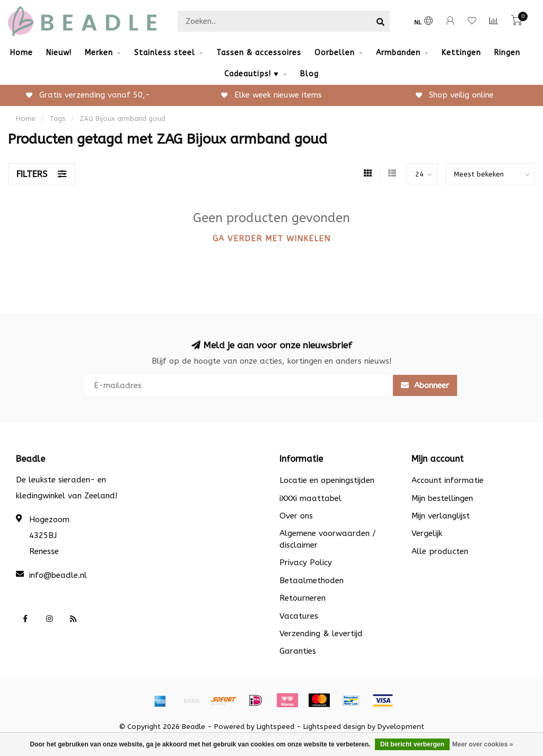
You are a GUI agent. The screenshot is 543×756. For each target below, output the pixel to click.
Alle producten (440, 551)
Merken (99, 53)
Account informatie (448, 480)
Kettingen (461, 53)
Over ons (296, 516)
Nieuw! (59, 53)
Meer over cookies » (483, 744)
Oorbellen (335, 53)
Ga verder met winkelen (271, 239)
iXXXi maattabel (310, 498)
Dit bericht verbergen (412, 744)
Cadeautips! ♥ (251, 74)
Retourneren (303, 598)
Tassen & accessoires (259, 53)
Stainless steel (165, 53)
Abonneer (425, 385)
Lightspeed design (334, 727)
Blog (309, 74)
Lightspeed (275, 727)
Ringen (507, 53)
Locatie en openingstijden (327, 480)
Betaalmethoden (312, 581)
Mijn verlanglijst (441, 516)
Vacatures (299, 616)
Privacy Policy (306, 562)
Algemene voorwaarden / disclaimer (328, 539)
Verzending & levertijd (321, 634)
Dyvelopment (401, 727)
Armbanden (398, 53)
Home (21, 53)
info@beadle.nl (58, 575)
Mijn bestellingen (442, 498)
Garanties (298, 651)
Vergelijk (427, 533)
